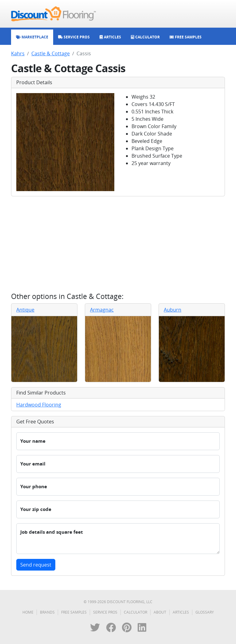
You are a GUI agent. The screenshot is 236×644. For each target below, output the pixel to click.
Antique (25, 310)
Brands (47, 612)
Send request (36, 565)
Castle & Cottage (51, 53)
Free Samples (74, 612)
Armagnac (102, 310)
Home (28, 612)
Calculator (136, 612)
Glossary (205, 612)
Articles (181, 612)
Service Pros (105, 612)
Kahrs (18, 53)
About (160, 612)
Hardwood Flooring (39, 405)
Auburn (173, 310)
